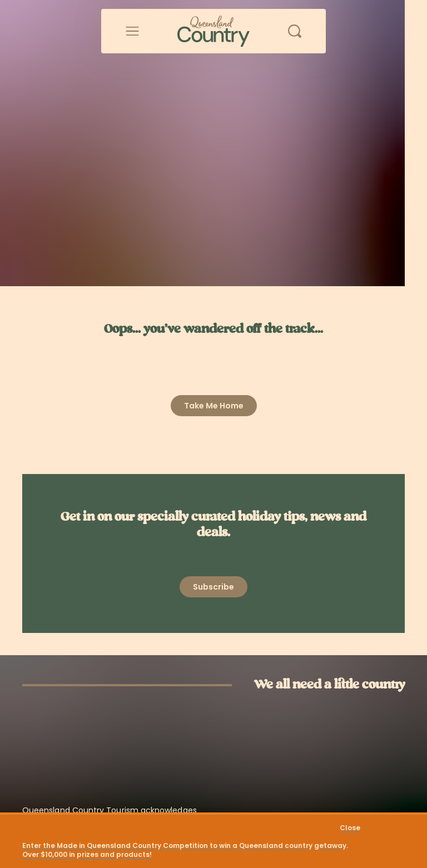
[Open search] (295, 31)
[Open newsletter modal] (213, 587)
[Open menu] (132, 31)
